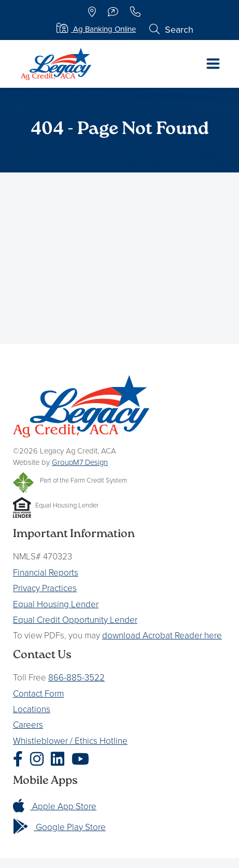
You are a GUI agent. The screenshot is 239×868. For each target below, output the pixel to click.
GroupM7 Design (80, 462)
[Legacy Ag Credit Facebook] (20, 759)
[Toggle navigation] (213, 64)
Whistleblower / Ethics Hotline (70, 740)
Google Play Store (59, 827)
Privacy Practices (45, 588)
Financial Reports (46, 572)
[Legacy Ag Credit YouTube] (83, 759)
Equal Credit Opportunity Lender (75, 619)
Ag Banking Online (96, 29)
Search (171, 29)
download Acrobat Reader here (162, 635)
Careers (28, 724)
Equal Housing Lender (56, 604)
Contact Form (38, 693)
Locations (32, 709)
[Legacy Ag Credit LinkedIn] (60, 759)
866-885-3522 (76, 677)
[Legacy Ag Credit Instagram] (39, 759)
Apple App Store (55, 806)
